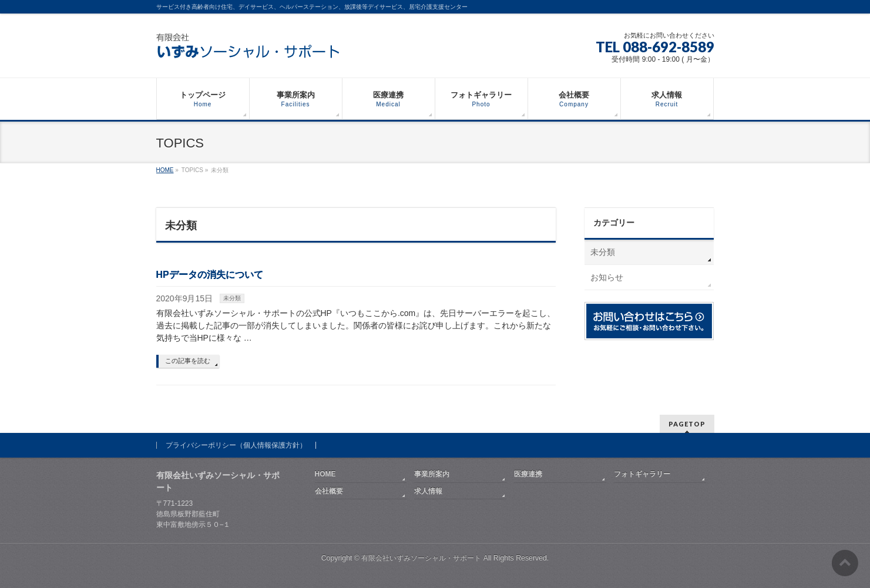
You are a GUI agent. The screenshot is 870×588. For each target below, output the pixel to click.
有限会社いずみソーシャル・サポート (421, 558)
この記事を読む (188, 361)
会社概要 (329, 491)
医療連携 (528, 474)
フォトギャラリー (642, 474)
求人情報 (428, 491)
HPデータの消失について (210, 275)
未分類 (232, 298)
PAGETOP (687, 424)
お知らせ (607, 277)
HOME (325, 474)
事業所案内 (432, 474)
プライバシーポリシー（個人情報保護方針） (236, 445)
